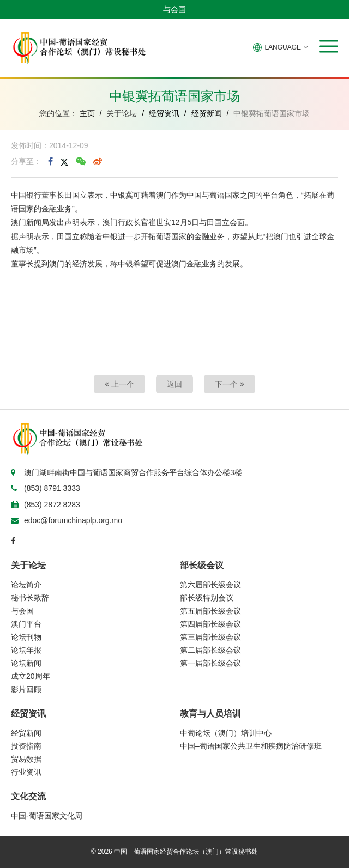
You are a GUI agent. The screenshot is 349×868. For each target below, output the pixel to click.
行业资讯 (26, 772)
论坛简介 (26, 585)
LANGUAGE (281, 47)
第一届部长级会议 (210, 663)
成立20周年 (31, 676)
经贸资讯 (164, 113)
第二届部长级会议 (210, 650)
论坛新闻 (26, 663)
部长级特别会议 (207, 598)
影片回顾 (26, 689)
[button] (329, 46)
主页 (87, 113)
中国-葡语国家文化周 (47, 816)
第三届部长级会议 (210, 637)
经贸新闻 (207, 113)
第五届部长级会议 (210, 611)
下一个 (230, 384)
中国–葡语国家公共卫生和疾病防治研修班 (251, 746)
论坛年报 (26, 650)
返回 (174, 384)
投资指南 (26, 746)
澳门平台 (26, 624)
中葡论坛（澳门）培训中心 (226, 733)
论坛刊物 (26, 637)
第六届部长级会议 (210, 585)
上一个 (119, 384)
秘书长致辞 (30, 598)
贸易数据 (26, 759)
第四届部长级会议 (210, 624)
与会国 (174, 9)
